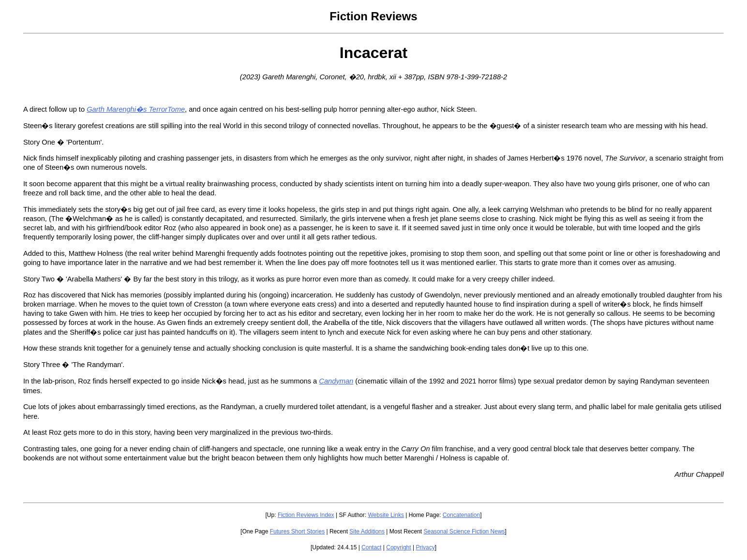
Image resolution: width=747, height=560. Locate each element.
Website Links (386, 515)
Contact (371, 547)
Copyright (398, 547)
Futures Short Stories (297, 531)
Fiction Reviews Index (306, 515)
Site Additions (367, 531)
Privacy (425, 547)
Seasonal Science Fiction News (464, 531)
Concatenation (461, 515)
